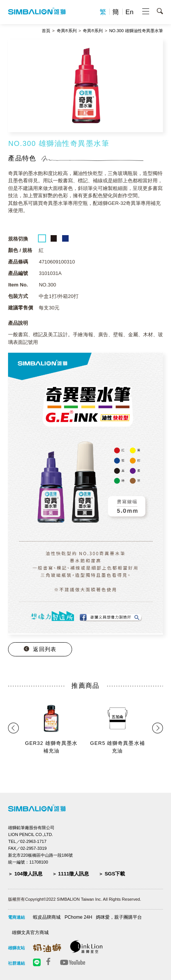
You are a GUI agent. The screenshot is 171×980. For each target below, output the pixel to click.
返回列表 (44, 649)
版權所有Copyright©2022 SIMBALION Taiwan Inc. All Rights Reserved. (75, 899)
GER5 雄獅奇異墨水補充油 (118, 747)
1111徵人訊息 (74, 874)
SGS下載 (115, 874)
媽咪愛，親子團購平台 (119, 917)
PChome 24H (78, 917)
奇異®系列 (67, 31)
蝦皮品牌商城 (47, 917)
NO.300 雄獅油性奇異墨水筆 (136, 31)
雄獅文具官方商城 (30, 933)
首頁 (46, 31)
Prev (15, 728)
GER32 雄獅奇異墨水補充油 (51, 747)
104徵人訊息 (28, 874)
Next (155, 728)
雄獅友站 (16, 948)
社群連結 (16, 963)
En (129, 12)
